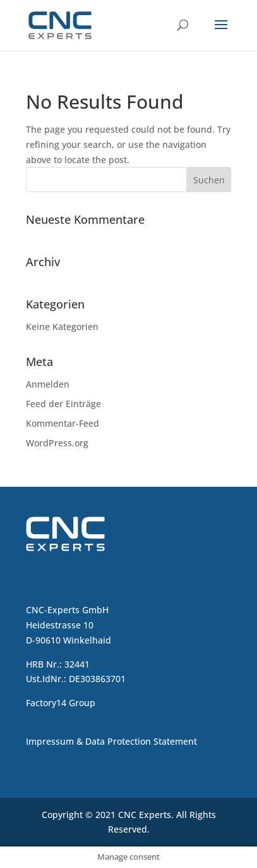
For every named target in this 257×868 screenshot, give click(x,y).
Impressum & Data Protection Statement (111, 741)
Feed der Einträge (63, 404)
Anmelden (48, 384)
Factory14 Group (61, 703)
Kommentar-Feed (63, 423)
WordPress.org (57, 443)
